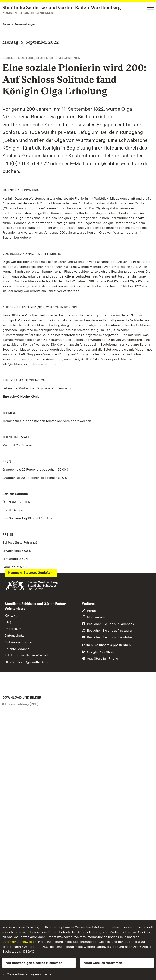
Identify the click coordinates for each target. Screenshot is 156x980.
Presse (6, 24)
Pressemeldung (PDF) (22, 704)
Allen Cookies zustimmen (103, 963)
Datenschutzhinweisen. (20, 942)
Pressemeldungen (25, 24)
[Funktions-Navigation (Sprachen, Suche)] (150, 10)
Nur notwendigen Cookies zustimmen (34, 963)
